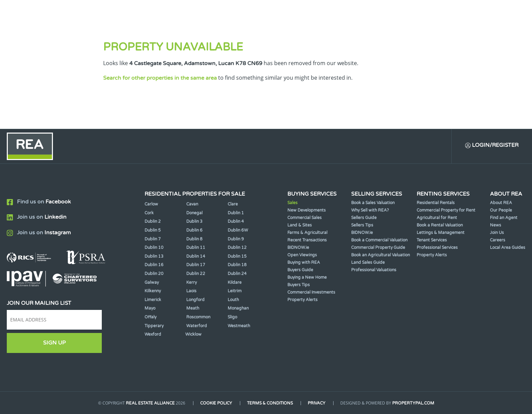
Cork (149, 213)
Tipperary (154, 326)
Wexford (153, 334)
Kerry (192, 282)
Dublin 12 (237, 248)
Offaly (150, 317)
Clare (233, 204)
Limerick (153, 300)
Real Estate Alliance (150, 403)
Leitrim (235, 291)
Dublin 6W (238, 230)
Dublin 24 (237, 274)
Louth (233, 300)
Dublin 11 (196, 248)
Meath (193, 308)
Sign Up (54, 343)
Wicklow (193, 334)
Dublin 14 (196, 256)
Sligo (232, 317)
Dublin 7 (153, 239)
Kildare (235, 282)
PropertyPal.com (413, 403)
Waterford (197, 326)
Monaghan (238, 308)
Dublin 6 (194, 230)
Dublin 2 (153, 221)
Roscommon (198, 317)
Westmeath (239, 326)
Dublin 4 (236, 221)
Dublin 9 (236, 239)
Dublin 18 (237, 265)
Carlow (151, 204)
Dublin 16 (154, 265)
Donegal (194, 213)
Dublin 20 (154, 274)
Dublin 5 (153, 230)
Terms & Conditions (270, 403)
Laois (191, 291)
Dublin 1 (236, 213)
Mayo (150, 308)
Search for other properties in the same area (160, 78)
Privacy (317, 403)
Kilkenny (153, 291)
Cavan (192, 204)
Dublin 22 (196, 274)
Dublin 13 (154, 256)
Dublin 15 (237, 256)
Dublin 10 (154, 248)
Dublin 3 (194, 221)
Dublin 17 (196, 265)
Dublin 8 (194, 239)
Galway (152, 282)
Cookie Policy (216, 403)
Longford (195, 300)
